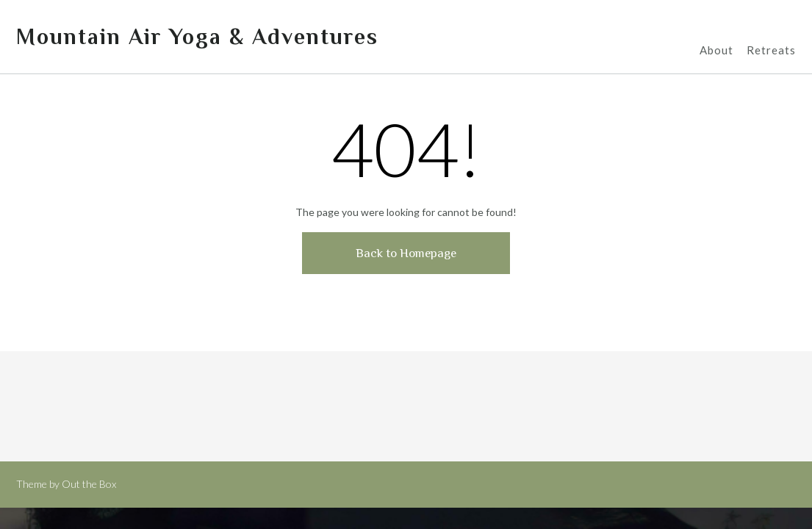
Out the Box (89, 484)
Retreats (771, 51)
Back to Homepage (406, 253)
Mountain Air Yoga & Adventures (197, 37)
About (716, 51)
